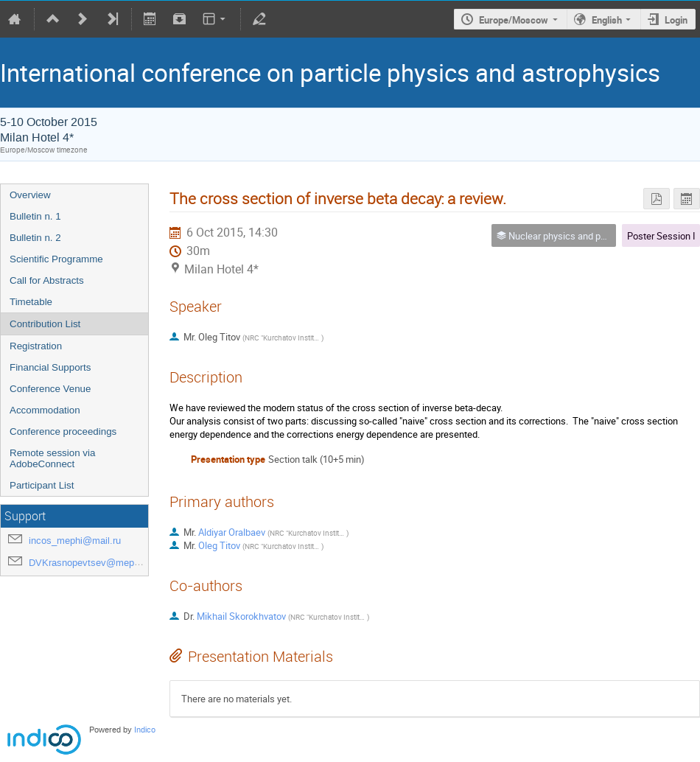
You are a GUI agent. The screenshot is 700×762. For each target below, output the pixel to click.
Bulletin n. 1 (35, 216)
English (607, 20)
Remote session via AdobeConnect (52, 458)
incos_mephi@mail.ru (75, 541)
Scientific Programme (56, 259)
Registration (36, 346)
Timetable (31, 302)
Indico (145, 730)
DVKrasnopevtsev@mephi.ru (91, 563)
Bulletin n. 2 (35, 238)
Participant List (42, 485)
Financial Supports (50, 367)
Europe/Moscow (514, 20)
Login (676, 20)
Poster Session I (661, 236)
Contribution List (45, 324)
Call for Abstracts (47, 280)
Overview (30, 195)
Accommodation (45, 410)
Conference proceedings (63, 431)
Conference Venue (50, 389)
